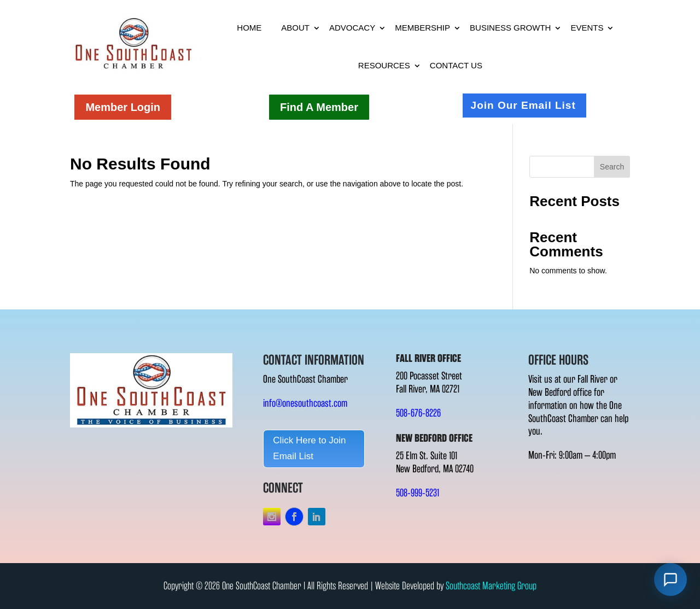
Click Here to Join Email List (309, 448)
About (295, 28)
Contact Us (456, 65)
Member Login (123, 107)
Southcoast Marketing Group (491, 586)
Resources (384, 65)
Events (587, 28)
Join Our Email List (523, 105)
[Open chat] (670, 579)
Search (612, 167)
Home (249, 28)
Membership (422, 28)
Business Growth (510, 28)
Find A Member (319, 107)
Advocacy (352, 28)
